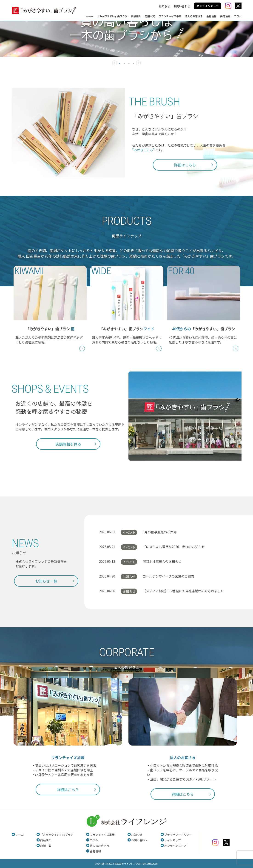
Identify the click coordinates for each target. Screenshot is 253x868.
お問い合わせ (182, 6)
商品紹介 (136, 16)
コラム (238, 16)
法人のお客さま (194, 16)
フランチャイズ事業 (170, 16)
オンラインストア (208, 6)
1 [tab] (120, 63)
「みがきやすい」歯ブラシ (112, 16)
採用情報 (225, 16)
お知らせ (164, 6)
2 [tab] (124, 63)
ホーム (90, 16)
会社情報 (211, 16)
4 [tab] (134, 63)
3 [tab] (129, 63)
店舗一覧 (150, 16)
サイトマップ (173, 840)
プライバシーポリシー (178, 835)
